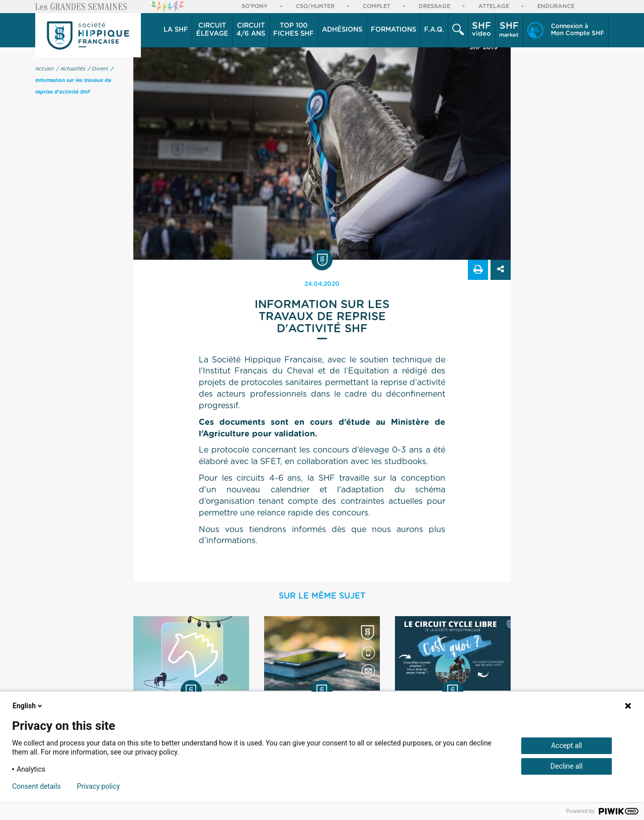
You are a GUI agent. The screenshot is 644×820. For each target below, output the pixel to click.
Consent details (36, 786)
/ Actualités (71, 69)
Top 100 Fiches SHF (294, 30)
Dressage (434, 6)
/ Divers (98, 69)
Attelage (494, 6)
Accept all (567, 746)
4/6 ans (251, 30)
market (509, 30)
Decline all (567, 766)
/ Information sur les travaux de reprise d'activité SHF (74, 81)
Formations (393, 30)
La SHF (176, 30)
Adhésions (342, 30)
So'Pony (255, 6)
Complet (377, 6)
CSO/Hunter (315, 6)
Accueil (45, 69)
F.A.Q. (434, 30)
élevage (212, 30)
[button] (176, 30)
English (28, 706)
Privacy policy (98, 786)
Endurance (556, 6)
